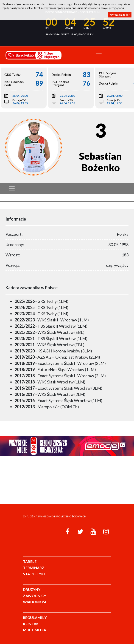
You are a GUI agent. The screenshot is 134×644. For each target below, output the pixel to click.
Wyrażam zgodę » (120, 15)
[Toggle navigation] (99, 55)
